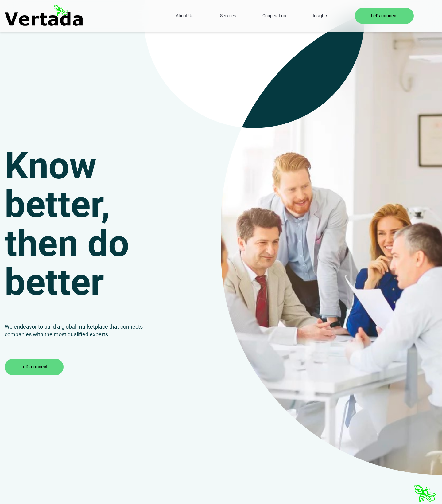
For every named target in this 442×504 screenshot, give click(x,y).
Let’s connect (384, 16)
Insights (320, 16)
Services (228, 16)
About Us (185, 16)
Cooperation (274, 16)
